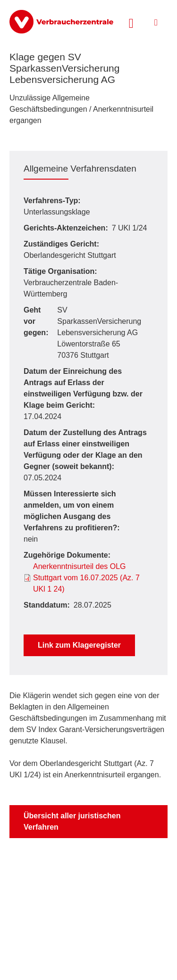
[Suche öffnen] (131, 22)
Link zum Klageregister (79, 645)
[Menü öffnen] (156, 22)
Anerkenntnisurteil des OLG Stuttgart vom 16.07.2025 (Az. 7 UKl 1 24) (86, 578)
